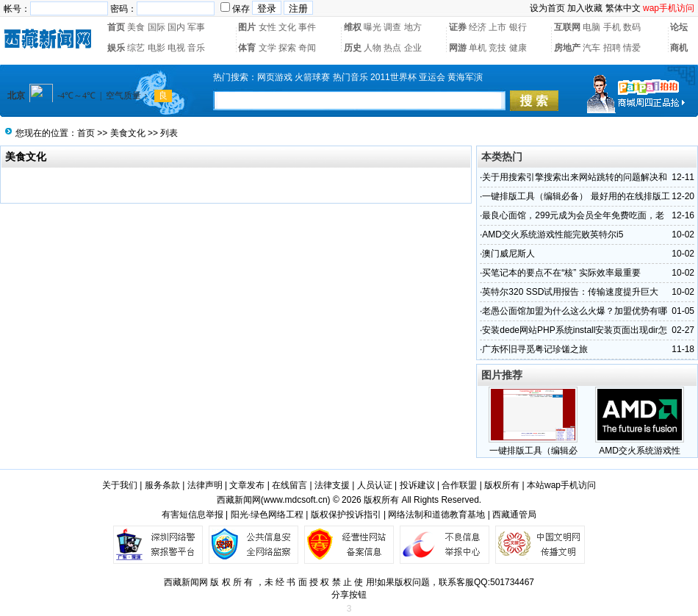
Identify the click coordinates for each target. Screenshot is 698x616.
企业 (413, 48)
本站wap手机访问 (561, 485)
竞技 (497, 48)
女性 (267, 27)
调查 (392, 27)
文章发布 (247, 485)
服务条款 (162, 485)
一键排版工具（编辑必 (533, 451)
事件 (307, 27)
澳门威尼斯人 (508, 254)
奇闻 (307, 48)
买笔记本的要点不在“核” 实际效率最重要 (561, 273)
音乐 (196, 48)
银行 (518, 27)
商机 (679, 48)
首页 (116, 27)
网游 (458, 48)
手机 (612, 27)
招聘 (612, 48)
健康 (518, 48)
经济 (478, 27)
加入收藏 (585, 8)
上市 (497, 27)
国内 (176, 27)
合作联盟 (459, 485)
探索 (287, 48)
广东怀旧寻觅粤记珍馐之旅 (535, 349)
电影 (156, 48)
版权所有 (502, 485)
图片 (247, 27)
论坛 (679, 27)
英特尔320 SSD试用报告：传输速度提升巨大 (570, 292)
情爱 (632, 48)
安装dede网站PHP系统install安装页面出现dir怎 (574, 330)
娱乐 (116, 48)
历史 (353, 48)
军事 (196, 27)
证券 (458, 27)
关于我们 (120, 485)
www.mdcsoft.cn (296, 500)
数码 (632, 27)
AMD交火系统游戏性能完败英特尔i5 (553, 234)
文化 (287, 27)
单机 (478, 48)
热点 (392, 48)
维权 (353, 27)
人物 (373, 48)
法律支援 (332, 485)
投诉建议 (417, 485)
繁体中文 (623, 8)
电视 (176, 48)
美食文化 (128, 133)
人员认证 (375, 485)
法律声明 (205, 485)
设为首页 (547, 8)
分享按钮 (349, 595)
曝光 (373, 27)
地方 (413, 27)
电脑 (591, 27)
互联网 (567, 27)
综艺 (136, 48)
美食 (136, 27)
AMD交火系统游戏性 (640, 451)
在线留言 (289, 485)
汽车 (591, 48)
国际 (156, 27)
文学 (267, 48)
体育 (247, 48)
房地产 (567, 48)
